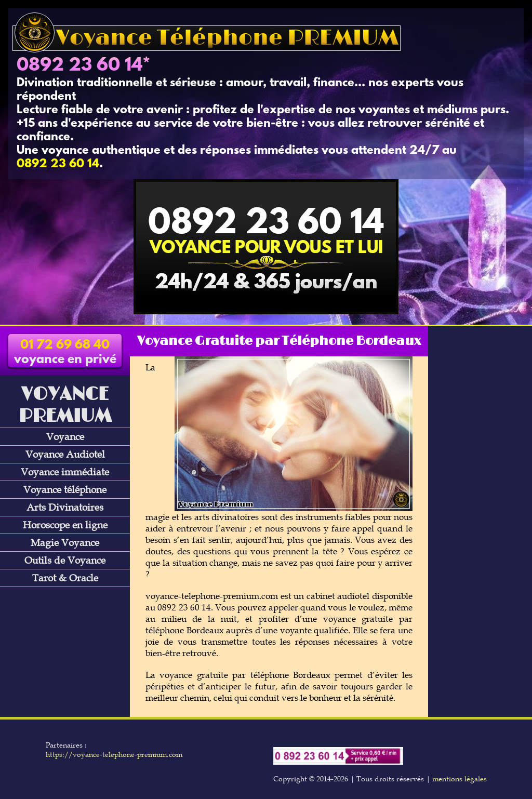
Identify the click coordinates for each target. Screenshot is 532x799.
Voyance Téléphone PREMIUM (207, 38)
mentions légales (460, 779)
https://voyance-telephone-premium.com (114, 754)
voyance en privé (65, 353)
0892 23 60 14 (79, 66)
